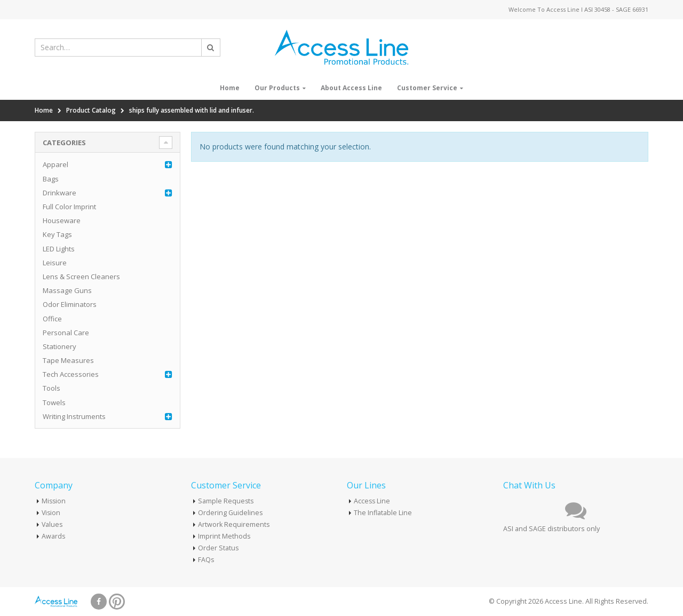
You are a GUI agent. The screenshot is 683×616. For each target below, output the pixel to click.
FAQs (206, 560)
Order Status (219, 548)
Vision (51, 513)
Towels (54, 402)
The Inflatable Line (383, 513)
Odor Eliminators (70, 304)
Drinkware (59, 193)
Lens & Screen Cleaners (81, 277)
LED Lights (59, 249)
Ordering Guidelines (231, 513)
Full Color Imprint (69, 207)
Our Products (277, 88)
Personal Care (66, 333)
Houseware (62, 220)
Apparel (55, 164)
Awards (54, 536)
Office (52, 319)
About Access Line (351, 88)
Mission (54, 501)
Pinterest (117, 602)
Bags (51, 179)
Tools (51, 388)
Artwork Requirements (234, 524)
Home (230, 88)
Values (53, 524)
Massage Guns (67, 290)
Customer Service (427, 88)
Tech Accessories (71, 374)
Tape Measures (68, 360)
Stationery (59, 346)
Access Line (372, 501)
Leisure (55, 263)
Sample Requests (226, 501)
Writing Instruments (74, 416)
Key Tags (57, 234)
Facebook (99, 602)
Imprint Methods (224, 536)
